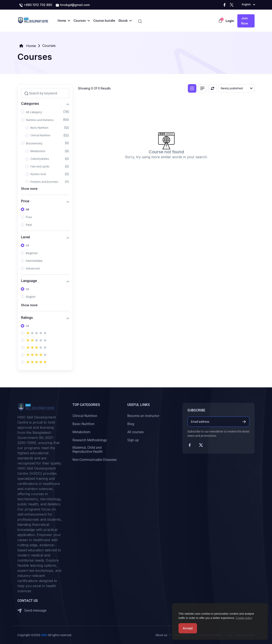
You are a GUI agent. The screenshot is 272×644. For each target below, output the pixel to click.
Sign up (133, 440)
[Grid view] (192, 88)
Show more (29, 189)
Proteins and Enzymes (44, 182)
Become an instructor (143, 416)
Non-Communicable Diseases (95, 460)
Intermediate (34, 261)
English (31, 297)
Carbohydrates (40, 159)
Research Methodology (90, 440)
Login (230, 21)
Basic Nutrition (39, 128)
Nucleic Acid (38, 174)
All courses (135, 432)
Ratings (27, 318)
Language (29, 281)
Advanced (33, 268)
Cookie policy (244, 618)
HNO (44, 635)
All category (34, 112)
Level (25, 237)
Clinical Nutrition (40, 135)
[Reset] (212, 88)
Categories (30, 104)
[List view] (202, 88)
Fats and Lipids (40, 166)
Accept (188, 628)
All (28, 209)
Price (25, 201)
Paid (29, 225)
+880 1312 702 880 (36, 5)
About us (161, 635)
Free (29, 217)
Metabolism (38, 151)
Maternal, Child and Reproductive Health (88, 450)
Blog (131, 424)
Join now (245, 21)
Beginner (32, 253)
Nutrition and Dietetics (40, 120)
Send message (32, 611)
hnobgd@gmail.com (73, 5)
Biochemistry (34, 143)
